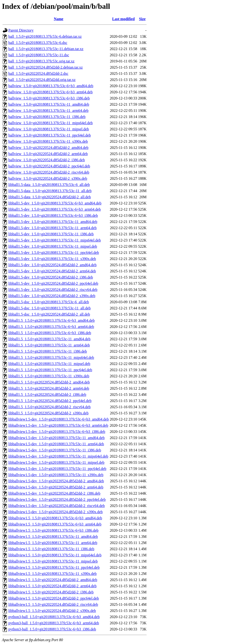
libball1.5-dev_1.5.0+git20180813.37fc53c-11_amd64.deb (53, 222)
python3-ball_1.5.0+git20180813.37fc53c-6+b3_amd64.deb (54, 617)
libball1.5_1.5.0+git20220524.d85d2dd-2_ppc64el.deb (50, 401)
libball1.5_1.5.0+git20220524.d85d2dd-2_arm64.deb (49, 388)
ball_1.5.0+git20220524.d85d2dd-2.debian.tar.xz (46, 67)
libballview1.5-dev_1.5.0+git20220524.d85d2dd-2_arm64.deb (56, 487)
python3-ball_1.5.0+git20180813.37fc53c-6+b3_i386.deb (52, 629)
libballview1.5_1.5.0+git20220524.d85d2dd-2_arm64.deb (52, 586)
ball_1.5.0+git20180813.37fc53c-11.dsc (39, 55)
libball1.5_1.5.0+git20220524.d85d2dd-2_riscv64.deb (49, 407)
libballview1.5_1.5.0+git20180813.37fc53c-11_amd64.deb (53, 537)
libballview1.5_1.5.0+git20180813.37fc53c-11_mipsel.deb (53, 561)
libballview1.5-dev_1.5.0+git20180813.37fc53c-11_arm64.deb (56, 444)
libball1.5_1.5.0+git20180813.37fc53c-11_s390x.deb (49, 376)
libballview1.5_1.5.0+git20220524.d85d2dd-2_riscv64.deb (53, 604)
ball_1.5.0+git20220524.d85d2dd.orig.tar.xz (42, 80)
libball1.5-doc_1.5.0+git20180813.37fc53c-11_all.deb (50, 308)
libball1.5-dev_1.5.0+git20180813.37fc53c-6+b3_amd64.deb (55, 203)
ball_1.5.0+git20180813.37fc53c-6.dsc (38, 43)
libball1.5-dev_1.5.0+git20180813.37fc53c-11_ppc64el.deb (54, 253)
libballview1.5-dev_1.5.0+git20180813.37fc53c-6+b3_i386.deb (57, 432)
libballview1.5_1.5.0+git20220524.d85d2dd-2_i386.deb (51, 592)
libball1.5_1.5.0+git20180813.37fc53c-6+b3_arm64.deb (51, 327)
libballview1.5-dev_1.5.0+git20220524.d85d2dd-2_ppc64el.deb (57, 500)
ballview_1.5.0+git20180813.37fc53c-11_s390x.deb (48, 141)
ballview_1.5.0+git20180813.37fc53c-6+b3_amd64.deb (51, 86)
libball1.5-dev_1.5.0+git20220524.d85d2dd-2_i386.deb (51, 277)
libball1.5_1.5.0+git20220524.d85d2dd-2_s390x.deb (48, 413)
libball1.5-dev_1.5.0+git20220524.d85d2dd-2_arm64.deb (52, 271)
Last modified (123, 19)
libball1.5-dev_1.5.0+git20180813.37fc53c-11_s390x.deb (52, 259)
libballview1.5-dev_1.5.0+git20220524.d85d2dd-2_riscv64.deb (57, 506)
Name (58, 19)
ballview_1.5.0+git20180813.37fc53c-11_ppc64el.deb (50, 135)
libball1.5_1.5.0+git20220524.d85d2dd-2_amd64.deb (49, 382)
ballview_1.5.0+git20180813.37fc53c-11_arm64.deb (48, 111)
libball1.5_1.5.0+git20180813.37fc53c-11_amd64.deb (49, 339)
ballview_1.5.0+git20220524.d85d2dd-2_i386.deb (47, 160)
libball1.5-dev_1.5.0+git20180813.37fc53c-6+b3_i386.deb (53, 215)
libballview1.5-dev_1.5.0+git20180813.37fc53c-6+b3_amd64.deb (59, 419)
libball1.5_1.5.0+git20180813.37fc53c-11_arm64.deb (49, 345)
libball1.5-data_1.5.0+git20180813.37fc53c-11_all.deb (50, 191)
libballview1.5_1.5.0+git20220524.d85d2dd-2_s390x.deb (52, 611)
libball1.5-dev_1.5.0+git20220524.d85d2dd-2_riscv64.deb (53, 290)
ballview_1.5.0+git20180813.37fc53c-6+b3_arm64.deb (51, 92)
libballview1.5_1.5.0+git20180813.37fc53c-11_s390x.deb (53, 574)
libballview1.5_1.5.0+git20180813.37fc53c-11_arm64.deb (53, 543)
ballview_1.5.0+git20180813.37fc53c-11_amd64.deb (49, 104)
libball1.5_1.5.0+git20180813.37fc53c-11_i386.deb (48, 351)
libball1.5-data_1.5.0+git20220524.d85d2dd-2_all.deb (50, 197)
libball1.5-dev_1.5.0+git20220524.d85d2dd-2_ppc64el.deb (53, 283)
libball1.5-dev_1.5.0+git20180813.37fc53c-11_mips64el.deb (55, 240)
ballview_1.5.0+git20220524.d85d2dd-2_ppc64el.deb (49, 166)
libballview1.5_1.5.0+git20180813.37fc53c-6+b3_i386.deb (53, 530)
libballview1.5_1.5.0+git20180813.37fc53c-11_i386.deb (51, 549)
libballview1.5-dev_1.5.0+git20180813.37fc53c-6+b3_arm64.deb (58, 425)
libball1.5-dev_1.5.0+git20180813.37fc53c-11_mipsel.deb (53, 246)
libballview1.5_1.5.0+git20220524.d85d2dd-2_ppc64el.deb (54, 598)
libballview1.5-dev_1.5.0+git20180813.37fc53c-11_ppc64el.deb (57, 469)
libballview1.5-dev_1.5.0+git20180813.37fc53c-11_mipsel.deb (56, 462)
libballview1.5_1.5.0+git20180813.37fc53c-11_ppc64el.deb (54, 567)
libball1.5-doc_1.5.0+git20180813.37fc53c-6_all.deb (49, 302)
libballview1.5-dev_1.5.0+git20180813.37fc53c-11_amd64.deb (56, 438)
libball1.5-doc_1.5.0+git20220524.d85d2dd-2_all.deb (49, 314)
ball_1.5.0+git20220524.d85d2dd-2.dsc (38, 73)
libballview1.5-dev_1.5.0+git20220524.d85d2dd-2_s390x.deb (55, 512)
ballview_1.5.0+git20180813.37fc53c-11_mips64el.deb (51, 123)
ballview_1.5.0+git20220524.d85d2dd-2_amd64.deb (48, 148)
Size (142, 19)
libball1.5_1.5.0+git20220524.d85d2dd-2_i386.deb (47, 395)
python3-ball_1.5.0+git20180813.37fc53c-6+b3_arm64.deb (54, 623)
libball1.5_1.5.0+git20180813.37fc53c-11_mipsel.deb (49, 364)
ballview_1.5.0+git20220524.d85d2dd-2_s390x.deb (48, 178)
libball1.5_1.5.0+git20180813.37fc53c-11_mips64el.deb (51, 358)
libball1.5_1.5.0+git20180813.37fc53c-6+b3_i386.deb (50, 333)
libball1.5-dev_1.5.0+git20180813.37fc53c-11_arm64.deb (52, 228)
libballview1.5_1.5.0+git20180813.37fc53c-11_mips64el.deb (55, 555)
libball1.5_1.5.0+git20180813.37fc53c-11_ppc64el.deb (50, 370)
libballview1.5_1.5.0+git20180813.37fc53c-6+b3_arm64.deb (55, 524)
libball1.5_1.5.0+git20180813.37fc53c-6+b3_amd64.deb (51, 320)
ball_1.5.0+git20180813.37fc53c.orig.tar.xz (41, 61)
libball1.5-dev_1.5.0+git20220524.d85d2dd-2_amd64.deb (52, 265)
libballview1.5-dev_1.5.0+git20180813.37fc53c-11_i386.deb (55, 450)
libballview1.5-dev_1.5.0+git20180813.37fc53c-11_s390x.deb (56, 475)
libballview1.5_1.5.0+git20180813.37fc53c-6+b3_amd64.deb (55, 518)
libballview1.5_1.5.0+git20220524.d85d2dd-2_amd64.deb (53, 580)
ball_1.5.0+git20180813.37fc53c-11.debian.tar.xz (46, 49)
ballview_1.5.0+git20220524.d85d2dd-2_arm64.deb (48, 154)
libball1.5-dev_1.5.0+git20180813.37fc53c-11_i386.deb (51, 234)
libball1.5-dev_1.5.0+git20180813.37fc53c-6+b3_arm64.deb (55, 209)
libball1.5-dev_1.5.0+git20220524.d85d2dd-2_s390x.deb (52, 296)
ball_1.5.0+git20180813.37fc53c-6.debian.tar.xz (45, 36)
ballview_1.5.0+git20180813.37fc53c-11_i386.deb (47, 117)
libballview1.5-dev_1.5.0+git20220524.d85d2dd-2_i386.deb (54, 493)
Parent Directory (21, 30)
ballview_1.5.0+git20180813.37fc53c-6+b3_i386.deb (49, 98)
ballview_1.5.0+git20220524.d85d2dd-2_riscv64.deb (49, 172)
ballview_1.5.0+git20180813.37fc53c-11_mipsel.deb (49, 129)
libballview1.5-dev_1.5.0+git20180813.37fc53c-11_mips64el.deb (58, 456)
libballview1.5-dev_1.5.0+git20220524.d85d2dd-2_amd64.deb (56, 481)
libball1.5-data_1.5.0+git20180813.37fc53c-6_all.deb (49, 185)
